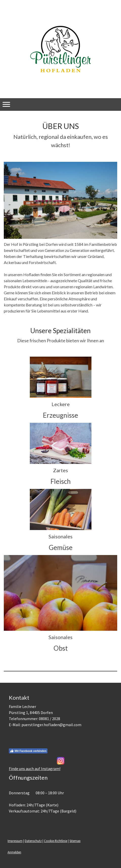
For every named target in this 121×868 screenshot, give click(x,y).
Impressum (15, 841)
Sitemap (75, 841)
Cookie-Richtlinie (56, 841)
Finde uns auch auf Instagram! (35, 769)
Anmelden (14, 852)
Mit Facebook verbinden (28, 751)
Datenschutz (33, 841)
